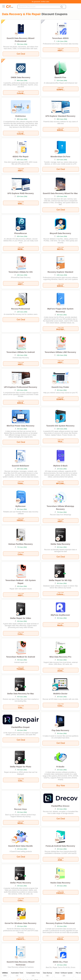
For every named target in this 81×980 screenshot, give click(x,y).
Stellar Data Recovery (60, 544)
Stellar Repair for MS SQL (60, 580)
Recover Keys (21, 809)
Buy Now (61, 786)
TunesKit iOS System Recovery (60, 426)
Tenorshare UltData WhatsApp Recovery (60, 508)
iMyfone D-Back (60, 466)
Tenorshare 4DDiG (60, 38)
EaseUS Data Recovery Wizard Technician (21, 963)
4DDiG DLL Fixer (60, 962)
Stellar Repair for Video (21, 618)
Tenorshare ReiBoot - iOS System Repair (21, 582)
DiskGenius (21, 116)
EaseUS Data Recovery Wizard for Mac (60, 193)
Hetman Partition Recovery (21, 544)
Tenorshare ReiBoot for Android (20, 657)
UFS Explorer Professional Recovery (20, 387)
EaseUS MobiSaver (20, 466)
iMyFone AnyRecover (60, 615)
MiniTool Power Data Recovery (21, 426)
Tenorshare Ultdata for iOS (20, 272)
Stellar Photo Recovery (21, 883)
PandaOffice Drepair (20, 727)
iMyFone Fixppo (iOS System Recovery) (60, 310)
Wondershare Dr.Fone (60, 157)
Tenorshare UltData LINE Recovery (60, 352)
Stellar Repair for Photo (21, 767)
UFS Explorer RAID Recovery (21, 193)
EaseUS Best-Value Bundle (20, 846)
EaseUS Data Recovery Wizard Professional (21, 40)
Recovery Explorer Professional (60, 923)
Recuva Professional (21, 309)
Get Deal (21, 54)
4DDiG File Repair (21, 157)
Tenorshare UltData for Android (21, 352)
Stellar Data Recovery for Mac (21, 694)
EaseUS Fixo (60, 77)
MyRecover (21, 506)
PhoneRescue (21, 233)
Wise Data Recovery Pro (60, 657)
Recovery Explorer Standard (60, 272)
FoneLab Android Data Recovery (60, 846)
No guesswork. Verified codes (41, 2)
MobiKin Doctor (60, 694)
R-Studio (60, 767)
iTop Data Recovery (60, 730)
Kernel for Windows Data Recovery (21, 923)
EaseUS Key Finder (60, 387)
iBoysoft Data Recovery (60, 233)
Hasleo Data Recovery (60, 883)
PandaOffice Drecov (60, 806)
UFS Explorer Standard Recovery (60, 116)
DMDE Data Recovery (20, 77)
